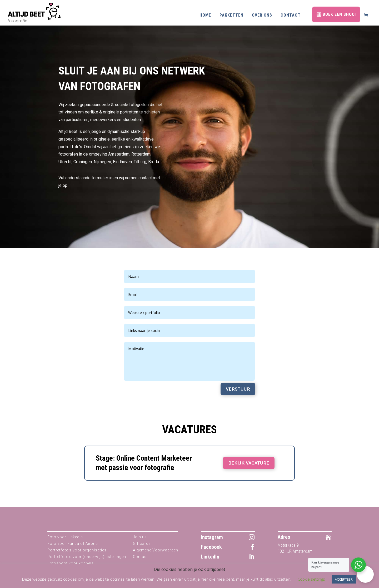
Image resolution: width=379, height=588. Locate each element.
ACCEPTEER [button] (344, 579)
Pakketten (231, 15)
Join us (140, 537)
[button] (365, 574)
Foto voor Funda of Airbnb (73, 544)
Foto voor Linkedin (65, 537)
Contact (291, 15)
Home (205, 15)
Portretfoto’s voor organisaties (77, 550)
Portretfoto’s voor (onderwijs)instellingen (87, 557)
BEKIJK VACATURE (249, 463)
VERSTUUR (238, 389)
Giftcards (142, 544)
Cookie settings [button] (311, 579)
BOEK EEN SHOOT (340, 14)
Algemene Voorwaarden (156, 550)
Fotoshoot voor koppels (71, 563)
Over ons (262, 15)
